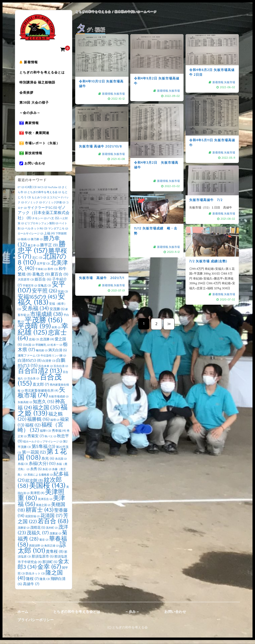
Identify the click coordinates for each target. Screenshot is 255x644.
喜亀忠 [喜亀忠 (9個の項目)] (41, 278)
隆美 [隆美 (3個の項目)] (45, 583)
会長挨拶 (27, 94)
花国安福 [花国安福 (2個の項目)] (32, 520)
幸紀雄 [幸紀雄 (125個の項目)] (43, 333)
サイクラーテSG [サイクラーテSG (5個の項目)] (42, 212)
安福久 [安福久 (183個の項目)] (41, 303)
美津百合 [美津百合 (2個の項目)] (45, 503)
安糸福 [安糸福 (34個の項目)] (35, 312)
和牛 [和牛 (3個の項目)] (53, 273)
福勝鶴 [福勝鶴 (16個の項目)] (38, 423)
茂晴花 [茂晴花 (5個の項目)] (38, 531)
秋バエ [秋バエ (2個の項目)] (50, 440)
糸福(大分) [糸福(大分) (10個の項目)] (42, 467)
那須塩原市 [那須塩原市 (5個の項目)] (43, 560)
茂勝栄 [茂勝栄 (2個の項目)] (24, 532)
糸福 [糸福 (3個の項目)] (23, 468)
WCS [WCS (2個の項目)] (42, 191)
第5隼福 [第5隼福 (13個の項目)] (43, 450)
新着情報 (29, 63)
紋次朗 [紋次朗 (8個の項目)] (34, 484)
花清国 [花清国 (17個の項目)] (51, 520)
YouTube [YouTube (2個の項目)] (54, 191)
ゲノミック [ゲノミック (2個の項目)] (33, 206)
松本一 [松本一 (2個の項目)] (56, 349)
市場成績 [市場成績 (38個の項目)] (46, 318)
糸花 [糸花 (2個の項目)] (47, 473)
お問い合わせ (33, 167)
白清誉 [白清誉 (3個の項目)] (49, 365)
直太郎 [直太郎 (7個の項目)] (41, 388)
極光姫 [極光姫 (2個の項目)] (42, 354)
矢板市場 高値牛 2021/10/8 (101, 145)
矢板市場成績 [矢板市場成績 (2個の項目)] (59, 400)
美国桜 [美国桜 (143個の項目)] (47, 489)
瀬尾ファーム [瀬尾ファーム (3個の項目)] (29, 359)
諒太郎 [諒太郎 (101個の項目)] (42, 551)
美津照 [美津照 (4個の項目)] (37, 497)
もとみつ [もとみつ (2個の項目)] (39, 201)
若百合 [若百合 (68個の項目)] (53, 525)
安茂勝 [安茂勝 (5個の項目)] (57, 313)
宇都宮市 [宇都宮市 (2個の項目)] (30, 289)
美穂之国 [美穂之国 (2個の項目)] (43, 509)
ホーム (23, 616)
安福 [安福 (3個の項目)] (63, 295)
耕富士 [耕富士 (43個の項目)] (40, 514)
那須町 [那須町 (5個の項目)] (50, 566)
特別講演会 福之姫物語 (38, 83)
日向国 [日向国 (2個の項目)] (29, 349)
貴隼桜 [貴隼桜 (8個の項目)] (55, 555)
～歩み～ (132, 616)
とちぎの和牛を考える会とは (43, 73)
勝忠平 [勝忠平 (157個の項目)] (42, 251)
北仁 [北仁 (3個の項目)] (37, 261)
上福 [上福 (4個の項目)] (49, 237)
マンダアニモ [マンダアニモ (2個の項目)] (58, 232)
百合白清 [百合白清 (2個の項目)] (61, 370)
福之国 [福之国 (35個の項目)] (46, 411)
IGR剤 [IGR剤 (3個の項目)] (31, 191)
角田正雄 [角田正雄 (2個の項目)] (52, 550)
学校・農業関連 (35, 136)
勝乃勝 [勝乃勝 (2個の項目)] (37, 243)
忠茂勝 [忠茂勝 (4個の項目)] (47, 343)
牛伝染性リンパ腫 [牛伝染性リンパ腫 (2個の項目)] (53, 359)
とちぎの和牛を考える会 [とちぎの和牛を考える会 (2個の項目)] (44, 196)
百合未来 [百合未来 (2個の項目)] (46, 370)
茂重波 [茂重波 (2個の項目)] (55, 537)
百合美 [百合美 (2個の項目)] (33, 382)
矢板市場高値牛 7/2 (207, 200)
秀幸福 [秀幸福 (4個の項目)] (59, 434)
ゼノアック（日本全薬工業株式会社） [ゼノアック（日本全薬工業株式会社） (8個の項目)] (44, 217)
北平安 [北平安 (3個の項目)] (43, 267)
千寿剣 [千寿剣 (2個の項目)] (41, 273)
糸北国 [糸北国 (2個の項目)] (61, 463)
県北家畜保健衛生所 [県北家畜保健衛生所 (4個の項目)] (41, 394)
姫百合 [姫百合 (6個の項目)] (43, 283)
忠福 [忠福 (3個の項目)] (34, 343)
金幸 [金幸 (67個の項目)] (49, 571)
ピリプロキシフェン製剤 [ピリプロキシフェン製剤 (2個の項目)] (41, 227)
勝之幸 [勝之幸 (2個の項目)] (33, 249)
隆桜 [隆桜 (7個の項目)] (32, 583)
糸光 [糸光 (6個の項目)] (48, 462)
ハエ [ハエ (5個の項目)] (53, 222)
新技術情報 (32, 157)
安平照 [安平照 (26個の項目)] (44, 295)
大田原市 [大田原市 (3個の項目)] (26, 283)
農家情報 (30, 125)
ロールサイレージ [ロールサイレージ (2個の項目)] (30, 237)
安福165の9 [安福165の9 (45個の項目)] (37, 301)
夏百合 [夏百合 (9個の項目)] (59, 278)
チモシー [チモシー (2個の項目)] (39, 222)
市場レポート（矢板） (40, 146)
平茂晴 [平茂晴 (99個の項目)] (34, 330)
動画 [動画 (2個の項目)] (26, 243)
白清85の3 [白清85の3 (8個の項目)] (30, 364)
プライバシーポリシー (35, 624)
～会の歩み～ (31, 115)
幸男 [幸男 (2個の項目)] (56, 331)
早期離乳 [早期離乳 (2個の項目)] (43, 349)
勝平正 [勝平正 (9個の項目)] (49, 249)
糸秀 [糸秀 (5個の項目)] (36, 473)
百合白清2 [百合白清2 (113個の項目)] (40, 375)
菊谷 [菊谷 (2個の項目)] (44, 544)
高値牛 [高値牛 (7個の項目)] (31, 588)
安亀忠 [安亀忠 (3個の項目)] (44, 289)
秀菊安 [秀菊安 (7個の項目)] (36, 440)
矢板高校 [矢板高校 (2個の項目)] (25, 406)
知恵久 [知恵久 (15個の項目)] (44, 406)
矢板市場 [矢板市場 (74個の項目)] (41, 397)
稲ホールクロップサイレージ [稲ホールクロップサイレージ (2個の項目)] (43, 445)
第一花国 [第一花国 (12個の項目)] (34, 456)
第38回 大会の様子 (35, 104)
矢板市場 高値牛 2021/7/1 (102, 242)
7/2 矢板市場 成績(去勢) (211, 265)
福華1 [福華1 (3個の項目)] (45, 435)
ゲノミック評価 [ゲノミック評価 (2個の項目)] (54, 206)
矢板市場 (117, 91)
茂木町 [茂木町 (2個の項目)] (52, 532)
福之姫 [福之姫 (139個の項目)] (43, 414)
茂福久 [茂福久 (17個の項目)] (38, 537)
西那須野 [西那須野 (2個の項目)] (36, 550)
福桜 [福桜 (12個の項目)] (33, 429)
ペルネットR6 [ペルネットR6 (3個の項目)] (36, 232)
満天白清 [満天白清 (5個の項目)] (58, 354)
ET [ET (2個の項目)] (21, 191)
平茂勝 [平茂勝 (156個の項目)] (44, 324)
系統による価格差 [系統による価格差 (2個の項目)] (40, 479)
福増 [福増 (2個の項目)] (55, 424)
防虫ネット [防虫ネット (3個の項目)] (35, 577)
